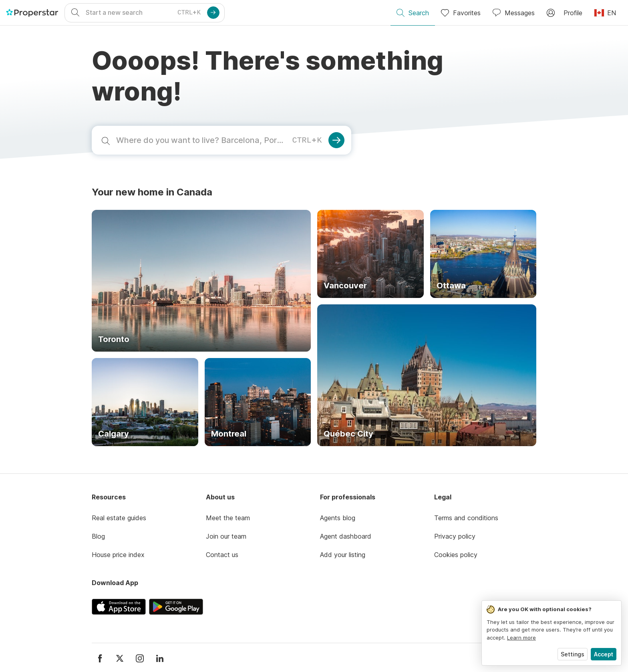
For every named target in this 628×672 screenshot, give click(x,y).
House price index (118, 555)
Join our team (226, 536)
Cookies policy (456, 555)
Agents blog (338, 518)
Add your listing (343, 555)
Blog (98, 536)
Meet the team (228, 518)
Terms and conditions (466, 518)
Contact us (222, 555)
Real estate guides (119, 518)
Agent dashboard (346, 536)
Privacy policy (455, 536)
